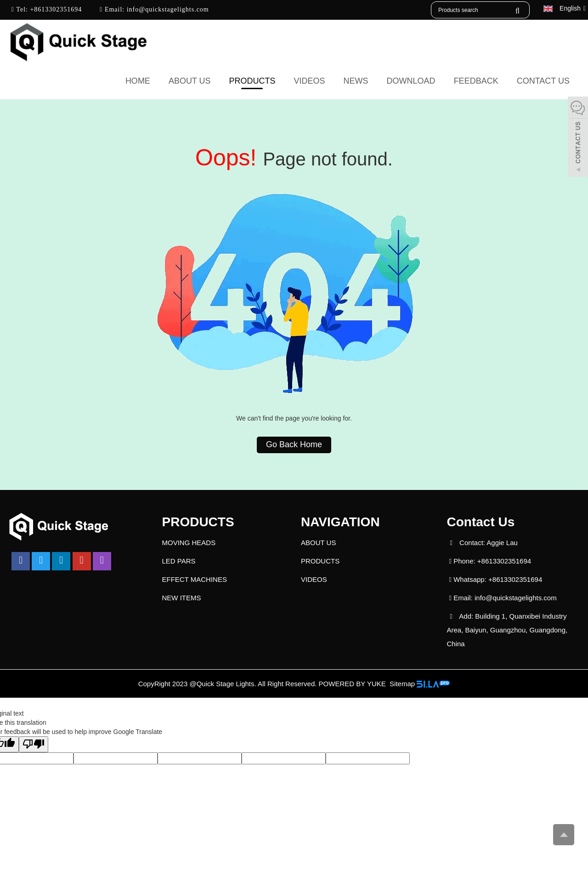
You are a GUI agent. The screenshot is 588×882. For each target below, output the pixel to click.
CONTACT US (543, 81)
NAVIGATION (340, 522)
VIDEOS (310, 81)
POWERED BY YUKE (353, 684)
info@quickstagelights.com (167, 9)
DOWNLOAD (411, 81)
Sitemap (402, 684)
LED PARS (179, 561)
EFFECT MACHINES (195, 579)
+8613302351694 (55, 9)
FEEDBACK (476, 81)
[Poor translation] (34, 744)
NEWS (356, 81)
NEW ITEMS (182, 598)
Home (138, 81)
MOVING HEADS (189, 543)
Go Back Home (294, 444)
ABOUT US (190, 81)
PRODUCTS (252, 81)
